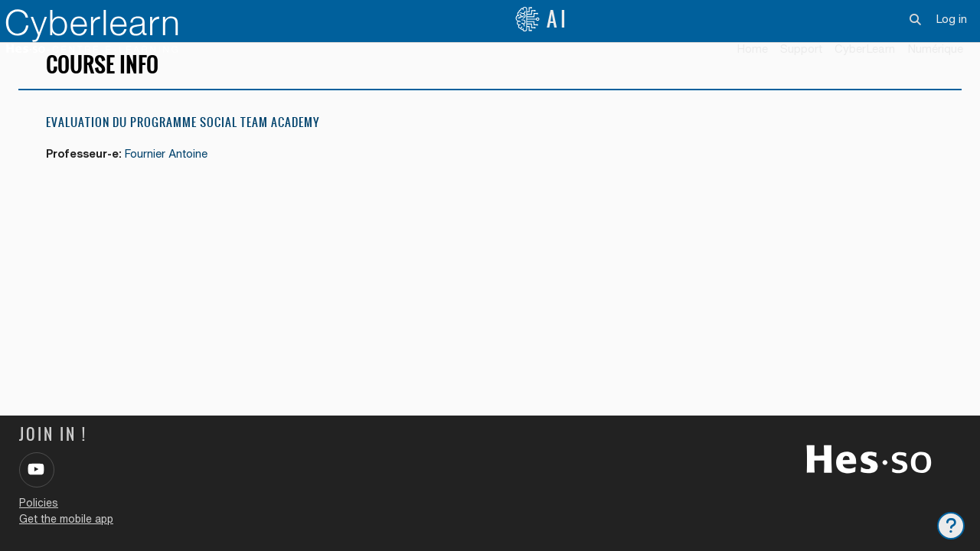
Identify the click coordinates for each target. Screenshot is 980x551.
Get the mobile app (66, 519)
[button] (916, 19)
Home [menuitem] (752, 49)
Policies (39, 503)
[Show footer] (951, 526)
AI (542, 19)
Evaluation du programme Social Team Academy (183, 145)
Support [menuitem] (801, 49)
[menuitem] (865, 50)
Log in (951, 19)
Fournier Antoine (172, 176)
